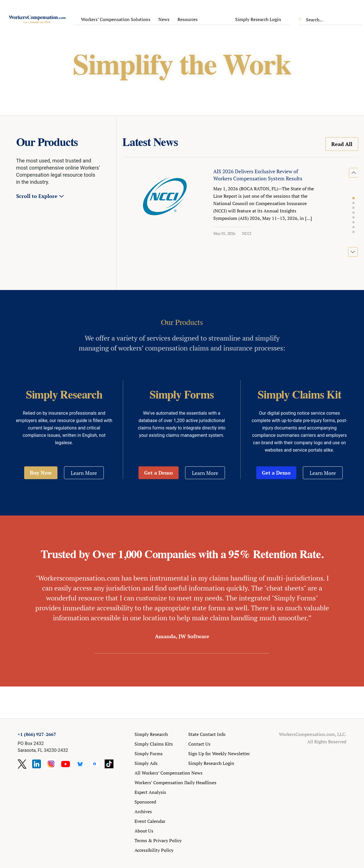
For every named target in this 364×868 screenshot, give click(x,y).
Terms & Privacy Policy (158, 840)
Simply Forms (149, 754)
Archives (143, 811)
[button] (353, 198)
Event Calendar (150, 821)
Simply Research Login (258, 19)
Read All (342, 144)
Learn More (84, 473)
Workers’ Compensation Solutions (116, 19)
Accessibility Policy (154, 850)
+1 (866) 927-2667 (37, 734)
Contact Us (199, 744)
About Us (144, 831)
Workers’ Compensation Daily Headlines (175, 783)
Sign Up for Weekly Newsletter (219, 754)
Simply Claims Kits (154, 744)
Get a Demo (159, 473)
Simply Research (151, 734)
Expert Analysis (150, 792)
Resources (188, 19)
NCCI (247, 233)
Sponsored (145, 802)
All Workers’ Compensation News (168, 773)
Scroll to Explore (37, 196)
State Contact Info (207, 734)
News (164, 19)
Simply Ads (146, 763)
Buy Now (41, 473)
